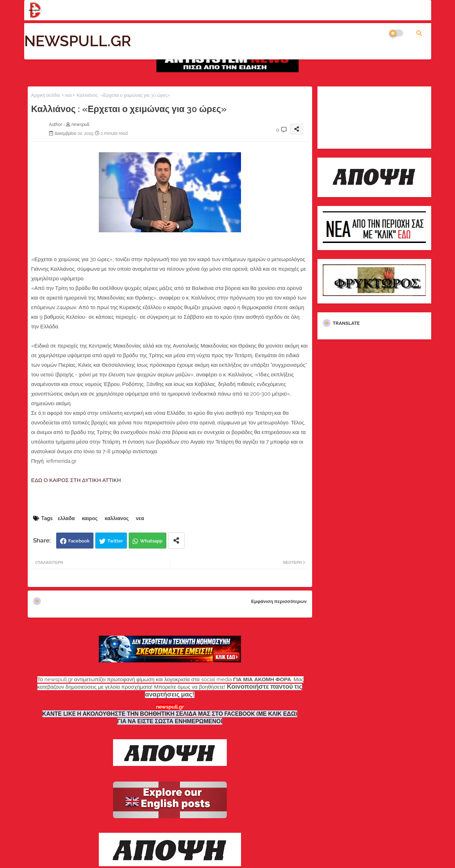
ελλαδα (66, 518)
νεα (68, 95)
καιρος (90, 518)
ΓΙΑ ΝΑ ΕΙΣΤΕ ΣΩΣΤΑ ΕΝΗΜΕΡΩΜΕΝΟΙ (170, 721)
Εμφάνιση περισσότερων (279, 601)
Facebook (79, 541)
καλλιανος (117, 518)
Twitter (115, 541)
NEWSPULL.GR (78, 41)
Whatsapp (151, 541)
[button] (419, 33)
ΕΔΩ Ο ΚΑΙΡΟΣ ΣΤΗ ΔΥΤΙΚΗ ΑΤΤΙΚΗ (76, 480)
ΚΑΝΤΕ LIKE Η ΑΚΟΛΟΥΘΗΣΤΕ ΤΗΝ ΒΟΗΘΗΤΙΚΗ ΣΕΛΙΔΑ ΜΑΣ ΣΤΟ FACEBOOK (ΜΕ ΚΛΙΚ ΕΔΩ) (170, 714)
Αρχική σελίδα (45, 95)
